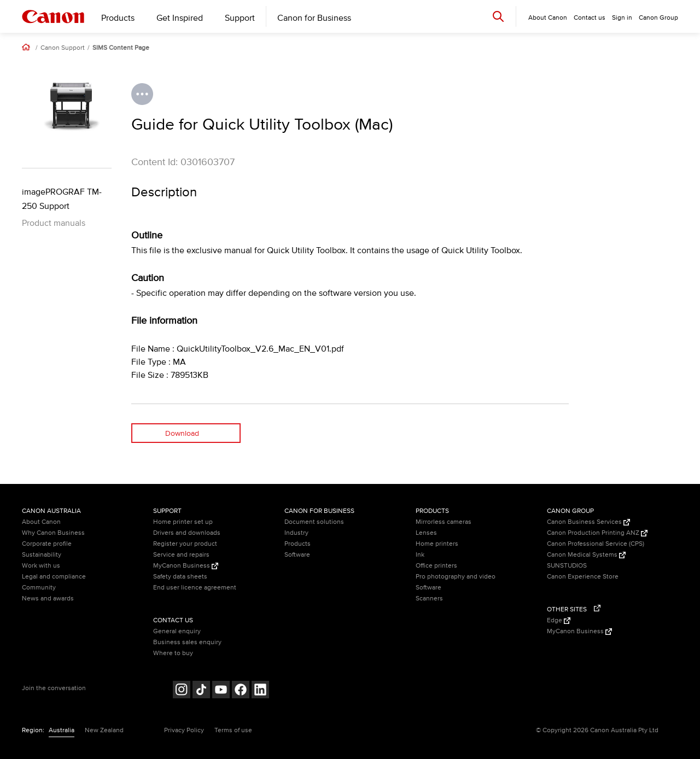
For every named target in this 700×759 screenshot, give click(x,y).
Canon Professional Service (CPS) (596, 544)
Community (39, 588)
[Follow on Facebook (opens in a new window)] (241, 691)
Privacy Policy (184, 730)
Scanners (429, 599)
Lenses (426, 533)
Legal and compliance (54, 577)
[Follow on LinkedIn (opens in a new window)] (260, 691)
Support (240, 18)
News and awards (48, 599)
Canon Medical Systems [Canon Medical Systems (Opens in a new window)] (586, 555)
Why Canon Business (53, 533)
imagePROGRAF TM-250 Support (62, 199)
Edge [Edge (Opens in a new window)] (559, 620)
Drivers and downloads (187, 533)
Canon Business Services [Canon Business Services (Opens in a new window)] (588, 522)
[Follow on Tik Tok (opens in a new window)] (201, 691)
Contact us (590, 18)
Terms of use (233, 730)
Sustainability (42, 555)
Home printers (437, 544)
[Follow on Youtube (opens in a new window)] (221, 691)
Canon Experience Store (583, 577)
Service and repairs (181, 555)
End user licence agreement (195, 588)
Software (297, 555)
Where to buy (173, 653)
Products (118, 18)
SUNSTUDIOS (567, 566)
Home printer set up (183, 522)
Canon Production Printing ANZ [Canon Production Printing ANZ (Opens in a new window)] (597, 533)
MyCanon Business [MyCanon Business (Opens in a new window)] (186, 566)
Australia (62, 730)
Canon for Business (314, 18)
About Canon (41, 522)
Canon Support (63, 48)
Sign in (622, 18)
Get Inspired (180, 18)
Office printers (436, 566)
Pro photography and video (456, 577)
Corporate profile (47, 544)
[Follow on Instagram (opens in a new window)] (182, 691)
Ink (420, 555)
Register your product (185, 544)
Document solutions (314, 522)
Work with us (41, 566)
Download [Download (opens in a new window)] (182, 433)
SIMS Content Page (121, 48)
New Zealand (104, 730)
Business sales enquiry (187, 642)
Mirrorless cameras (444, 522)
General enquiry (177, 631)
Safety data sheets (180, 577)
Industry (296, 533)
